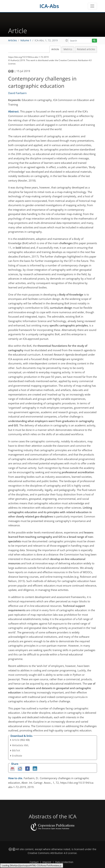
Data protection (64, 862)
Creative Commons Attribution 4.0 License (52, 853)
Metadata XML (20, 745)
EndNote (17, 756)
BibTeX (16, 750)
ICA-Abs (49, 6)
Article (55, 49)
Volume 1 (26, 40)
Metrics (68, 49)
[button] (67, 40)
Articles (13, 40)
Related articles (86, 49)
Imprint (47, 862)
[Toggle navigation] (92, 6)
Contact (34, 862)
